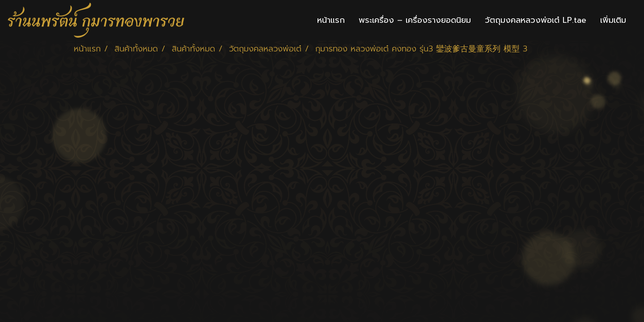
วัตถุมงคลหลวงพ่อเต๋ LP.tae (536, 20)
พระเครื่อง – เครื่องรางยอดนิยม (415, 20)
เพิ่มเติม (613, 20)
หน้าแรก (331, 20)
